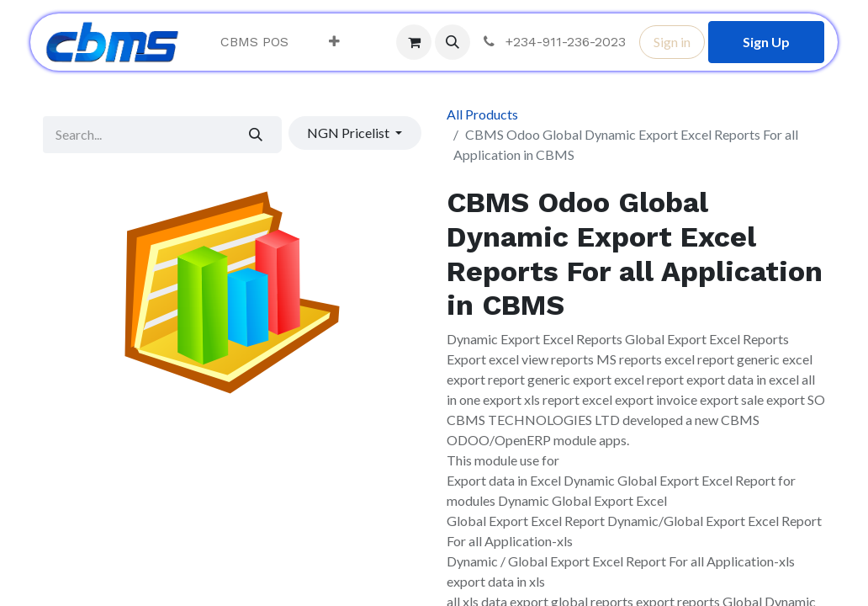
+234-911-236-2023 (553, 42)
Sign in (672, 42)
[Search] (256, 135)
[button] (453, 42)
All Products (482, 114)
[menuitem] (254, 42)
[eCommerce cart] (414, 42)
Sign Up (766, 42)
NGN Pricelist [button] (349, 133)
